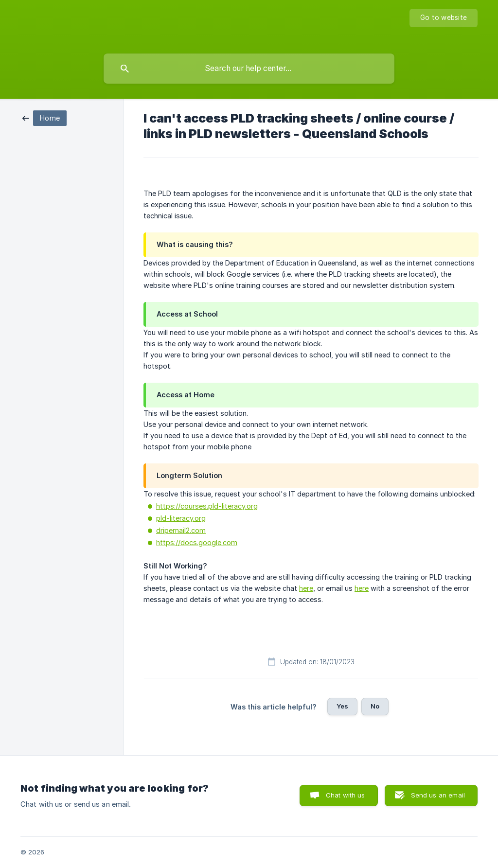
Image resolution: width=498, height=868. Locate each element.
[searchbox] (249, 69)
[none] (444, 18)
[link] (44, 117)
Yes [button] (342, 706)
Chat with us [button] (346, 795)
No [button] (375, 706)
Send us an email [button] (438, 795)
